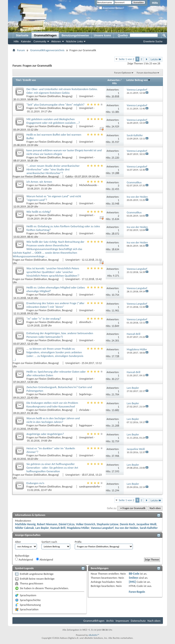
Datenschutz (138, 621)
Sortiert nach (49, 542)
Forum (21, 50)
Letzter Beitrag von (139, 80)
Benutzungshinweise (75, 35)
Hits (115, 83)
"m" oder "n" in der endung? (44, 319)
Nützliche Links (75, 41)
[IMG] (132, 582)
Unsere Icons (102, 35)
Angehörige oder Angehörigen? (45, 434)
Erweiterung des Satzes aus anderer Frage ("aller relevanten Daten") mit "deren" (55, 305)
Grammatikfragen (45, 35)
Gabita (69, 177)
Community (40, 41)
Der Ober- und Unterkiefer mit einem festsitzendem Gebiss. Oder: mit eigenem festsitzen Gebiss (62, 91)
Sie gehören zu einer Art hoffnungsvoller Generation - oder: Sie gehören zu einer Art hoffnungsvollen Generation (52, 468)
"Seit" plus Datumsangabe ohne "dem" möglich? (55, 105)
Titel (18, 80)
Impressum (122, 621)
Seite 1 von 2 (126, 59)
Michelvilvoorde (88, 185)
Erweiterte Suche (153, 41)
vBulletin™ (94, 635)
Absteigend (45, 559)
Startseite (22, 35)
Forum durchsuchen (147, 73)
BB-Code (134, 574)
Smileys (133, 578)
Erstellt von (29, 80)
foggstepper (86, 425)
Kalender (26, 41)
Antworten (114, 80)
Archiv (110, 621)
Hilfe (155, 3)
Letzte (156, 59)
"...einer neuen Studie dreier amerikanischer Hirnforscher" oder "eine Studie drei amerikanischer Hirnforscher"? (53, 169)
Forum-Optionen (123, 73)
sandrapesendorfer (90, 487)
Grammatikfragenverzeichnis (47, 50)
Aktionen (56, 41)
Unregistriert (86, 96)
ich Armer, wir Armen (39, 182)
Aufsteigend (24, 559)
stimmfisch (85, 322)
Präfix (78, 542)
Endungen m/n (35, 483)
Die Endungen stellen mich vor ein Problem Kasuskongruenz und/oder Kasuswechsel (52, 405)
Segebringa (85, 394)
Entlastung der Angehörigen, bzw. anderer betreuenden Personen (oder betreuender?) (60, 335)
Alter (18, 542)
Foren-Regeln (137, 592)
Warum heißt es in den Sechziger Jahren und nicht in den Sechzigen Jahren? (53, 420)
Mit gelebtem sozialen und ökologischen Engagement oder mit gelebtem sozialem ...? (53, 121)
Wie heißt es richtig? (39, 212)
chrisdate (84, 410)
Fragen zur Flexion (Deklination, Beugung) (50, 96)
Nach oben (155, 508)
